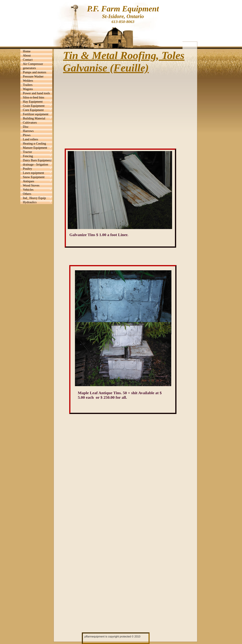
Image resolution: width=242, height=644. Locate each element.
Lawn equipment (33, 173)
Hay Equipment (33, 102)
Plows (27, 135)
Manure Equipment (35, 148)
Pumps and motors (35, 72)
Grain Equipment (34, 106)
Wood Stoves (31, 185)
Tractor (27, 152)
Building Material (34, 118)
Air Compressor (33, 64)
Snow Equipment (34, 177)
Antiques (28, 181)
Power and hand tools (36, 93)
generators (29, 68)
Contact (28, 60)
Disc (26, 127)
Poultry (27, 169)
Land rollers (31, 139)
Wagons (28, 89)
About (27, 55)
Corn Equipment (33, 110)
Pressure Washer (33, 76)
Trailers (28, 85)
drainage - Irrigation (35, 164)
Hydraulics (30, 202)
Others (27, 194)
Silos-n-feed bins (34, 97)
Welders (28, 81)
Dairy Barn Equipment (37, 160)
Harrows (28, 131)
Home (27, 51)
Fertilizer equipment (36, 114)
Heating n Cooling (34, 143)
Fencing (28, 156)
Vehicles (28, 190)
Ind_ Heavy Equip (34, 198)
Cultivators (30, 122)
